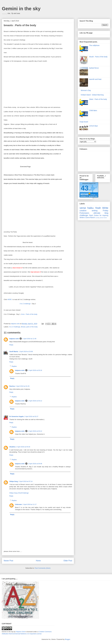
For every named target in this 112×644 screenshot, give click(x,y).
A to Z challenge (25, 304)
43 (85, 188)
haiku (91, 208)
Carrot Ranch (90, 217)
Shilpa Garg (14, 481)
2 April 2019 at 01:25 (22, 386)
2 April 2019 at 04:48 (35, 464)
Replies (14, 366)
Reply (11, 345)
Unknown (18, 504)
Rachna (12, 386)
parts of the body (32, 327)
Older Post (68, 561)
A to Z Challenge (15, 327)
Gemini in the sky (21, 9)
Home (38, 561)
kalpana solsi (14, 339)
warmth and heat (95, 79)
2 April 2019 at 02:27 (31, 416)
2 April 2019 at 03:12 (35, 401)
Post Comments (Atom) (43, 568)
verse (83, 208)
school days (94, 126)
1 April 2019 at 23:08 (26, 352)
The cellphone (94, 45)
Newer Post (8, 561)
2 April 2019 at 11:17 (30, 504)
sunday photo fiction (101, 218)
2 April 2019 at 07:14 (25, 481)
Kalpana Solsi (21, 632)
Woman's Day (86, 90)
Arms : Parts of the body (29, 314)
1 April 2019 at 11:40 (29, 339)
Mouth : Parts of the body (98, 57)
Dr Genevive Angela (16, 416)
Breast (23, 327)
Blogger (67, 639)
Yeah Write (102, 208)
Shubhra (12, 447)
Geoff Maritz (14, 352)
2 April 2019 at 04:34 (23, 447)
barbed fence (94, 68)
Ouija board (84, 122)
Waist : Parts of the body (98, 99)
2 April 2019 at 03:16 (35, 370)
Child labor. (93, 110)
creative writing (88, 211)
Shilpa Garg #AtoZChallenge (19, 493)
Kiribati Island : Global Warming (92, 95)
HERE (10, 299)
